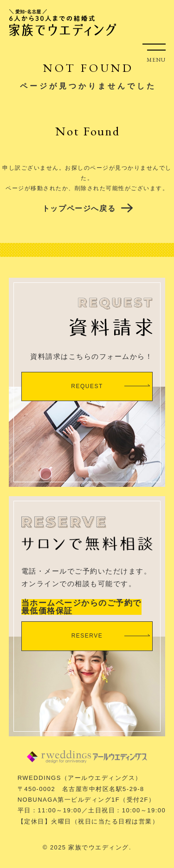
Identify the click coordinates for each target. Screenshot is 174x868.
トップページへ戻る (79, 208)
